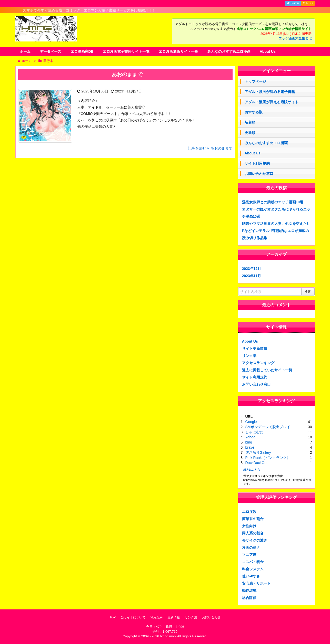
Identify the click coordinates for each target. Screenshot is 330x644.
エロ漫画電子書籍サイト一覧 (126, 51)
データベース (51, 51)
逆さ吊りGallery (258, 452)
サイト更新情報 (255, 349)
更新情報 (174, 617)
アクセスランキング (258, 363)
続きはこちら (252, 470)
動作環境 (249, 590)
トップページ (255, 81)
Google (251, 422)
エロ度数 (249, 512)
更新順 (250, 133)
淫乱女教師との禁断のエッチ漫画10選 (273, 202)
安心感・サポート (256, 583)
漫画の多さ (251, 547)
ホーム (25, 51)
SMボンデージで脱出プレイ (268, 427)
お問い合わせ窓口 (259, 174)
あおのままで (127, 74)
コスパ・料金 (253, 562)
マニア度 (249, 555)
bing (249, 442)
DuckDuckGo (256, 463)
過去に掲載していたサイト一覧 (267, 370)
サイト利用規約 (257, 163)
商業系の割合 (253, 519)
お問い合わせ (211, 617)
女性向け (249, 526)
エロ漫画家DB (82, 51)
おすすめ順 (254, 112)
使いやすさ (251, 576)
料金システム (253, 569)
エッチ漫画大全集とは (295, 38)
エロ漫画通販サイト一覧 (178, 51)
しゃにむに (254, 432)
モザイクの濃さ (255, 540)
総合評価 (249, 598)
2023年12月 (252, 269)
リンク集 (249, 356)
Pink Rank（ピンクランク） (268, 458)
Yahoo (250, 437)
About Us (268, 51)
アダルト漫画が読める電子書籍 (270, 92)
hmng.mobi (168, 636)
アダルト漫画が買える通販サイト (272, 102)
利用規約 (156, 617)
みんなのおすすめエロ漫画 (229, 51)
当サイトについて (133, 617)
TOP (113, 617)
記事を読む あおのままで (210, 148)
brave (250, 447)
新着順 (250, 122)
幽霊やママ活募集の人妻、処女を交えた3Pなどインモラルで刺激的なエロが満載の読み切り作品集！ (276, 231)
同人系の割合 (253, 533)
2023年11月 (252, 276)
